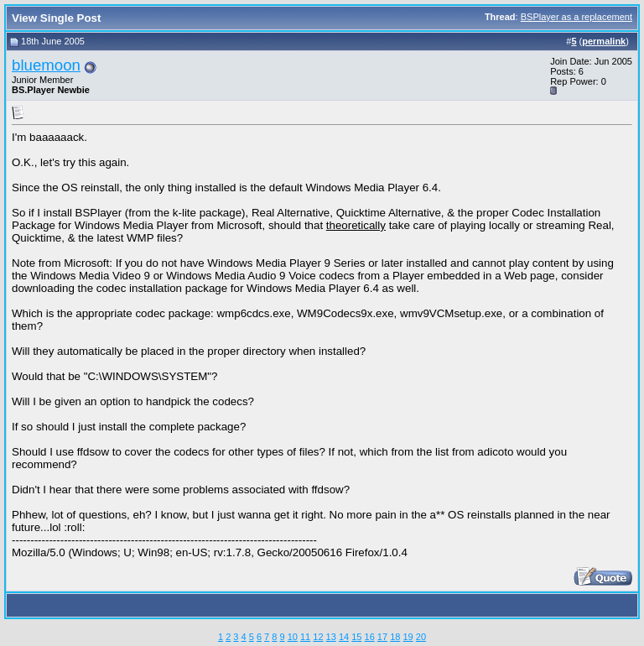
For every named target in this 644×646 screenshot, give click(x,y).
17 (382, 637)
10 (293, 637)
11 (305, 637)
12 (318, 637)
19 (408, 637)
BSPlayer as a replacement (576, 17)
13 (331, 637)
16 (370, 637)
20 (421, 637)
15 (356, 637)
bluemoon (46, 65)
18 (395, 637)
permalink (604, 41)
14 (344, 637)
